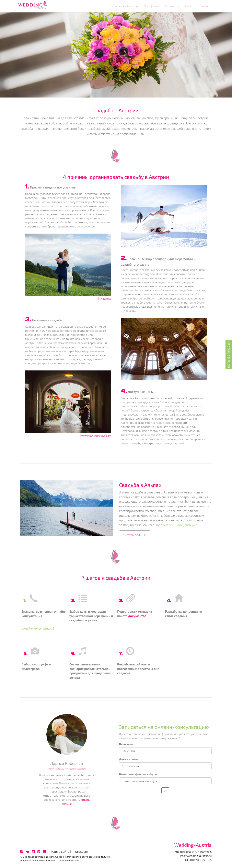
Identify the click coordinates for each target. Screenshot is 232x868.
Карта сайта (60, 851)
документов (137, 616)
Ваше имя (126, 744)
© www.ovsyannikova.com (95, 436)
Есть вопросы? (229, 354)
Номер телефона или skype (138, 774)
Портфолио (151, 6)
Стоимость (172, 6)
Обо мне (203, 6)
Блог (188, 6)
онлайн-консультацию (180, 525)
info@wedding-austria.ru (196, 856)
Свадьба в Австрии (125, 6)
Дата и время (128, 759)
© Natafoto (104, 299)
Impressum (80, 851)
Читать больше (135, 535)
